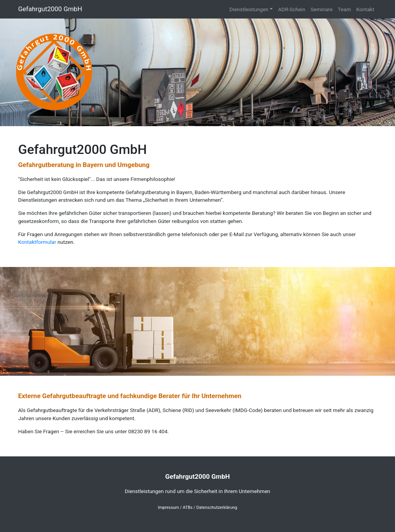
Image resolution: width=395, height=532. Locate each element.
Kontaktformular (37, 242)
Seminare (322, 9)
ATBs (188, 508)
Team (344, 9)
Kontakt (365, 9)
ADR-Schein (292, 9)
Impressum (168, 508)
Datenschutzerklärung (217, 508)
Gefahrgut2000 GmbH (50, 9)
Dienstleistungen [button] (249, 9)
